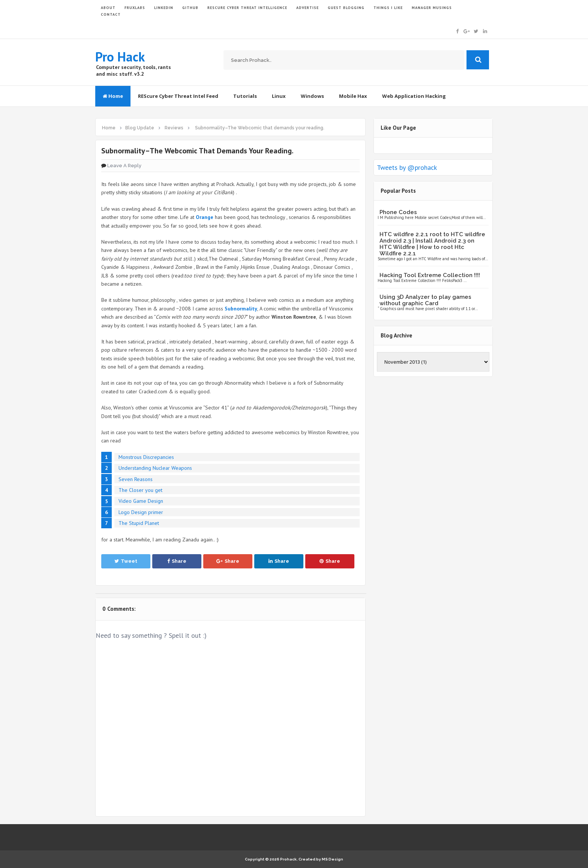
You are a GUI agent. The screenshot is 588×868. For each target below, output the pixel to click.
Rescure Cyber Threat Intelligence (247, 8)
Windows (312, 96)
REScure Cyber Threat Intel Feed (178, 96)
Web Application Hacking (414, 96)
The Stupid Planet (139, 523)
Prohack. (289, 859)
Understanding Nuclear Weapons (155, 468)
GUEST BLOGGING (346, 8)
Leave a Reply (124, 166)
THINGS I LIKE (388, 8)
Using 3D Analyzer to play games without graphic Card (425, 300)
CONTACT (111, 14)
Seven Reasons (136, 479)
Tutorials (245, 96)
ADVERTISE (307, 8)
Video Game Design (141, 501)
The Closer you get (140, 490)
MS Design (332, 859)
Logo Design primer (141, 512)
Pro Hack (120, 57)
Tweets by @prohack (407, 167)
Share (177, 561)
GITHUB (190, 8)
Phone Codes (398, 212)
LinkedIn (164, 8)
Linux (279, 96)
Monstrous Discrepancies (146, 457)
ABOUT (108, 8)
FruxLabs (135, 8)
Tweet (126, 561)
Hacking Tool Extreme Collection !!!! (430, 275)
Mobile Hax (353, 96)
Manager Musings (432, 8)
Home (113, 96)
